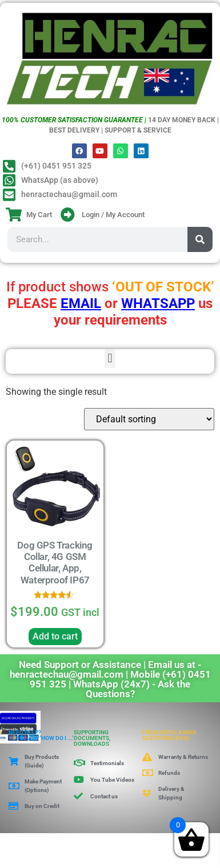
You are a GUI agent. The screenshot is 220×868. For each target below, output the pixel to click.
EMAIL (81, 303)
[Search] (200, 239)
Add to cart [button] (55, 636)
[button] (110, 359)
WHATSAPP (158, 303)
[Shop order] (149, 419)
